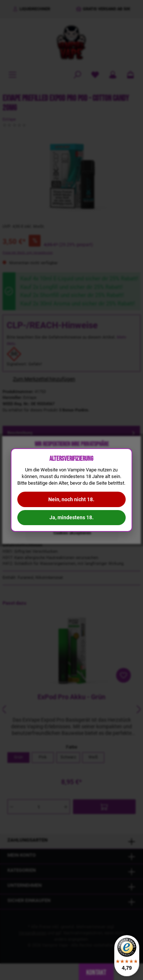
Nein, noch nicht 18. (71, 499)
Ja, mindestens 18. (71, 517)
